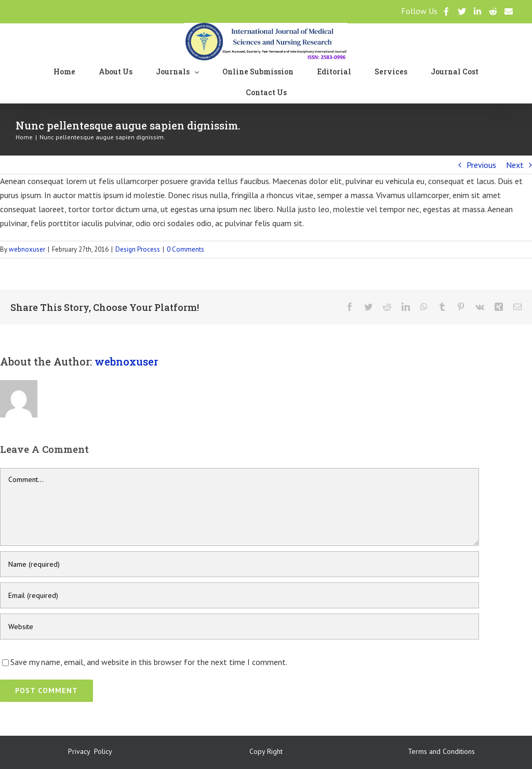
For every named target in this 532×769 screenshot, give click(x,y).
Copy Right (266, 751)
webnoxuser (27, 249)
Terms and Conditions (441, 751)
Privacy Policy (90, 751)
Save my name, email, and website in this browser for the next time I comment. (149, 662)
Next (515, 165)
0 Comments (185, 249)
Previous (481, 165)
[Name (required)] (240, 564)
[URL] (240, 627)
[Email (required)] (240, 595)
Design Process (138, 249)
